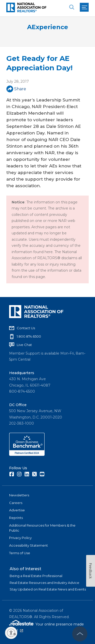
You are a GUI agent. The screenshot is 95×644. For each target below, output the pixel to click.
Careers (16, 503)
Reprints (16, 518)
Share (16, 89)
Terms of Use (20, 553)
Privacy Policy (20, 538)
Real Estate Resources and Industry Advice (44, 583)
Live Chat (24, 345)
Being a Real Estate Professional (36, 576)
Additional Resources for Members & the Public (42, 528)
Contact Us (26, 328)
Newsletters (19, 495)
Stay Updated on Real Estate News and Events (48, 589)
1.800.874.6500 (29, 336)
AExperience (48, 27)
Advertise (17, 510)
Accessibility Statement (29, 545)
